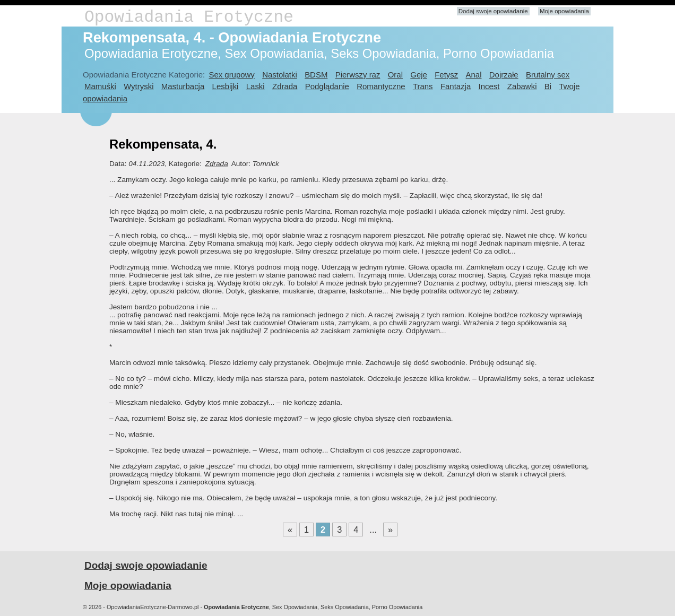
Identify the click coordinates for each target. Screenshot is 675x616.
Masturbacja (183, 86)
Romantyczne (381, 86)
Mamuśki (100, 86)
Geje (419, 75)
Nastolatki (280, 75)
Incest (489, 86)
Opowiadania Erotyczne (189, 17)
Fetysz (446, 75)
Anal (474, 75)
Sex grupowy (231, 75)
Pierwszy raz (358, 75)
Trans (423, 86)
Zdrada (285, 86)
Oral (395, 75)
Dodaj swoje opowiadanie (493, 11)
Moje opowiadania (564, 11)
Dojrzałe (504, 75)
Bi (548, 86)
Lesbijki (226, 86)
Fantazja (456, 86)
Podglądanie (327, 86)
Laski (256, 86)
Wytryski (139, 86)
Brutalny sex (548, 75)
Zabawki (522, 86)
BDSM (316, 75)
